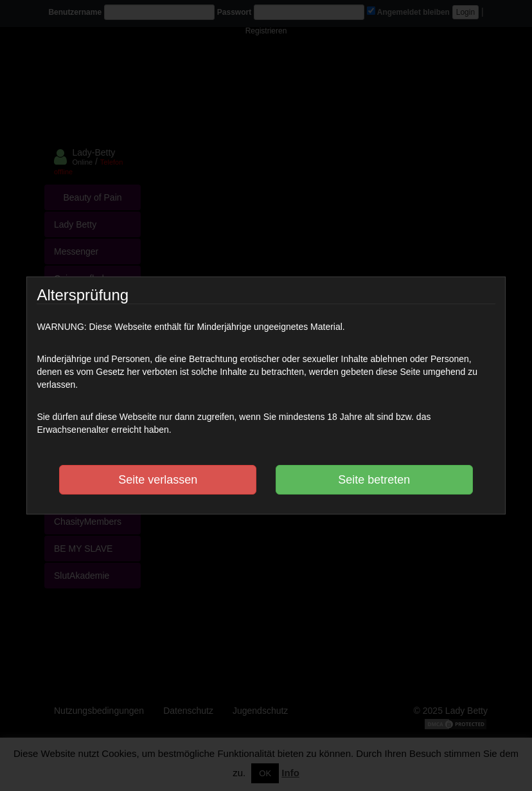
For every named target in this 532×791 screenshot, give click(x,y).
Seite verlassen (158, 480)
